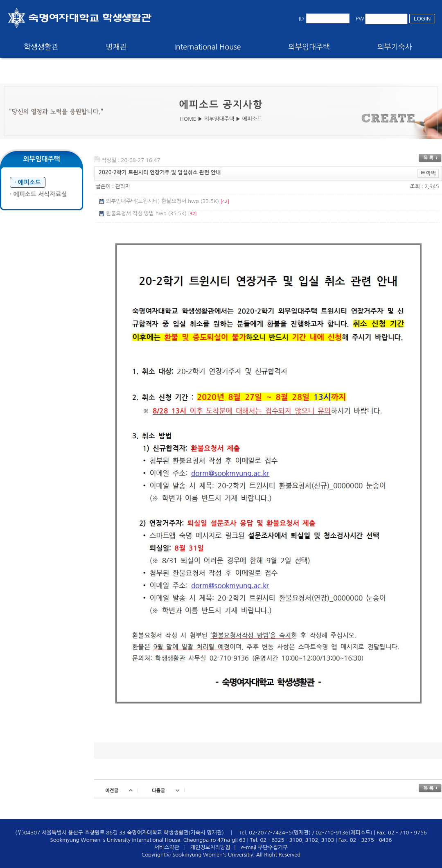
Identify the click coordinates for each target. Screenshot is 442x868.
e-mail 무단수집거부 (264, 847)
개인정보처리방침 (210, 847)
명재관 (116, 47)
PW (360, 19)
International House (207, 47)
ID (301, 19)
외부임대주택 (309, 47)
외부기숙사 (395, 47)
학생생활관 (41, 47)
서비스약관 (167, 847)
